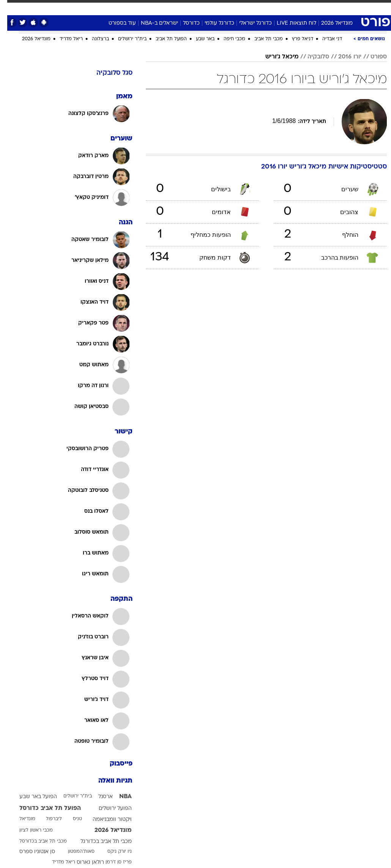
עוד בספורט (115, 23)
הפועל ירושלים (108, 809)
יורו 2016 (343, 57)
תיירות (143, 7)
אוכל (188, 7)
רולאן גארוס (83, 862)
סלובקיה (311, 57)
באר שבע (198, 39)
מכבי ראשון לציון (29, 830)
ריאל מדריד (64, 39)
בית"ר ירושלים (125, 39)
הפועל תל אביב (164, 39)
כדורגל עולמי (212, 23)
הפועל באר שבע (31, 797)
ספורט (299, 7)
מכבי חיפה (227, 39)
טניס (70, 819)
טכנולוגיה (116, 7)
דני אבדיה (325, 39)
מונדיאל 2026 (330, 23)
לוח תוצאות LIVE (289, 23)
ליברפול (47, 819)
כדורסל (184, 23)
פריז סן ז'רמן (111, 862)
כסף (207, 7)
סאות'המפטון (74, 852)
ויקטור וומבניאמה (105, 820)
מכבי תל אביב (261, 39)
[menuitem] (294, 10)
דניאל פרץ (295, 39)
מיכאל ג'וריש (275, 57)
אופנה (91, 7)
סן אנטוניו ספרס (30, 852)
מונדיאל (274, 7)
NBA (118, 797)
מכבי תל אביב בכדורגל (99, 842)
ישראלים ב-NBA (152, 23)
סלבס (227, 7)
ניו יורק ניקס (112, 852)
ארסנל (98, 797)
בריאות (166, 7)
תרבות (249, 7)
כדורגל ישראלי (248, 23)
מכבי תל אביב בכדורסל (36, 841)
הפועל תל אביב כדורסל (43, 808)
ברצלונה (93, 39)
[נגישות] (10, 10)
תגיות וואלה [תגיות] (108, 781)
